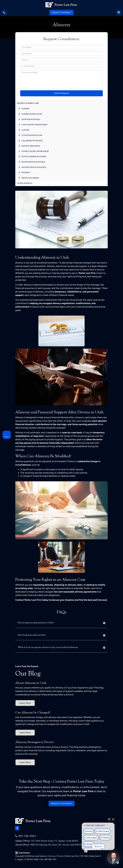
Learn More (25, 703)
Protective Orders (30, 178)
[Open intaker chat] (86, 851)
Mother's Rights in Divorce (34, 167)
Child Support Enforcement (35, 125)
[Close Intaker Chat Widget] (113, 819)
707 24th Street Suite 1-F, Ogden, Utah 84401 (55, 841)
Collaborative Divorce (32, 141)
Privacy (60, 856)
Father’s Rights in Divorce (33, 162)
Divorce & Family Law (28, 103)
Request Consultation (61, 12)
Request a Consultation (62, 803)
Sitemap (52, 856)
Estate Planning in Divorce (34, 157)
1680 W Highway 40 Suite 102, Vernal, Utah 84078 (56, 845)
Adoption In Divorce (31, 119)
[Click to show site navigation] (119, 13)
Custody (25, 130)
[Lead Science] (23, 853)
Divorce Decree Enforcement (35, 151)
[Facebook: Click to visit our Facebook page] (17, 828)
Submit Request (62, 93)
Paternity (26, 173)
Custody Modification (32, 135)
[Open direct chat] (109, 819)
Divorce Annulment (31, 146)
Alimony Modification (32, 114)
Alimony (25, 109)
